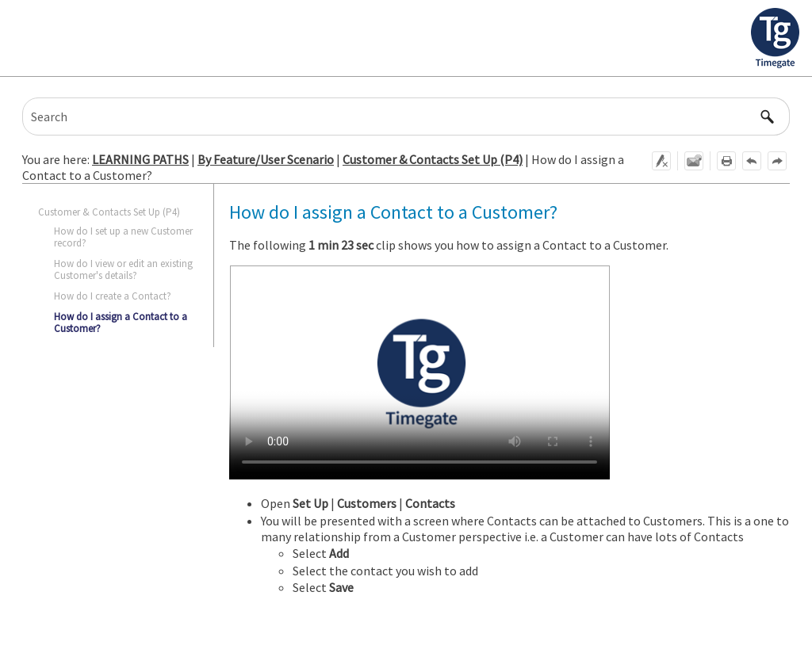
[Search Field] (406, 116)
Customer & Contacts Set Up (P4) (433, 159)
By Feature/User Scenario (266, 159)
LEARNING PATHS (140, 159)
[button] (768, 116)
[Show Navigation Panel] (791, 38)
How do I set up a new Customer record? (123, 237)
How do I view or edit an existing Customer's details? (123, 269)
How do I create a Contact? (113, 296)
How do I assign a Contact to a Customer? (121, 322)
